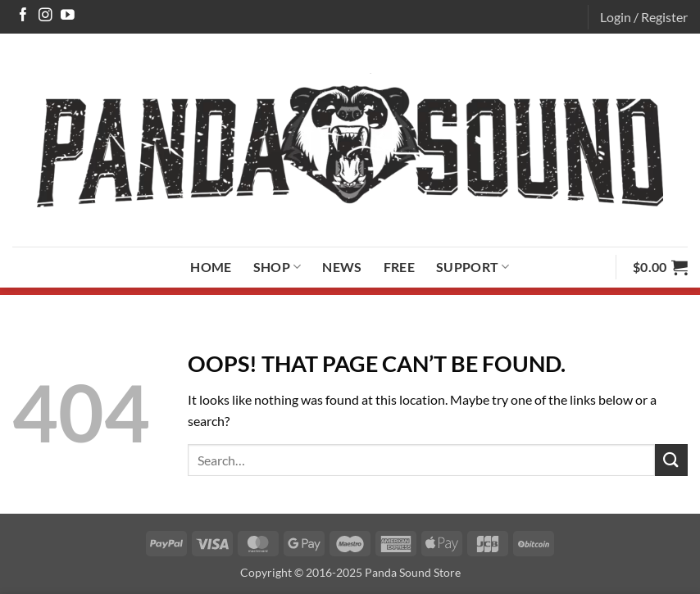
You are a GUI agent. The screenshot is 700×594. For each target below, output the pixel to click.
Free (399, 267)
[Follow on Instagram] (45, 16)
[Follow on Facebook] (23, 16)
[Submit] (671, 460)
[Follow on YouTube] (68, 16)
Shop (277, 267)
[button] (644, 17)
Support (473, 267)
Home (211, 267)
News (342, 267)
